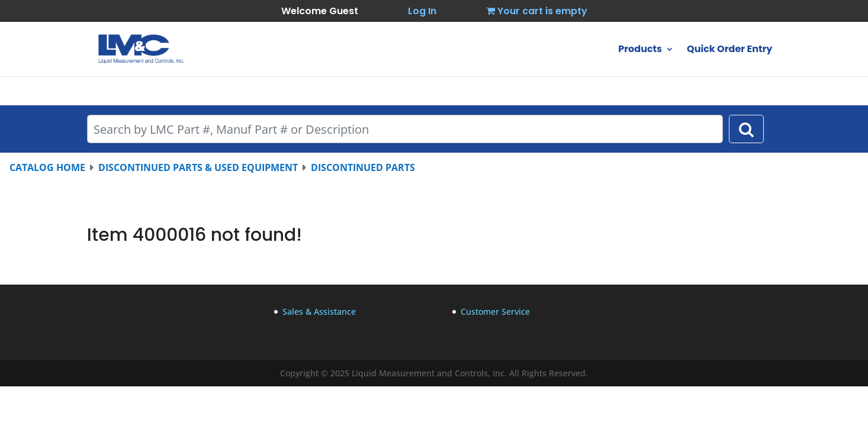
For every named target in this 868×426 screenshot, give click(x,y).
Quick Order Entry (729, 50)
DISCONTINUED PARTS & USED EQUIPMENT (198, 167)
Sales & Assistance (319, 312)
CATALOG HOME (47, 167)
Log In (422, 11)
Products (640, 50)
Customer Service (495, 312)
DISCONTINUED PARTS (363, 167)
